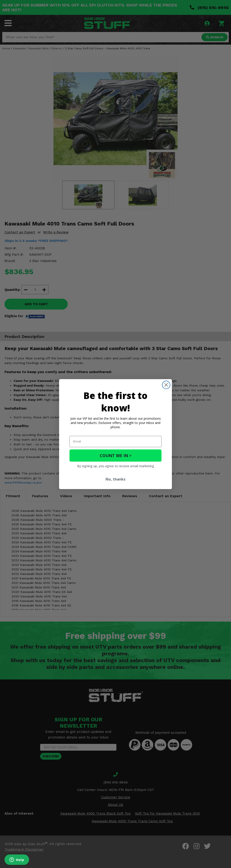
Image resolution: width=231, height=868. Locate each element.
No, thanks (115, 479)
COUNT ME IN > (116, 456)
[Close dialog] (166, 385)
